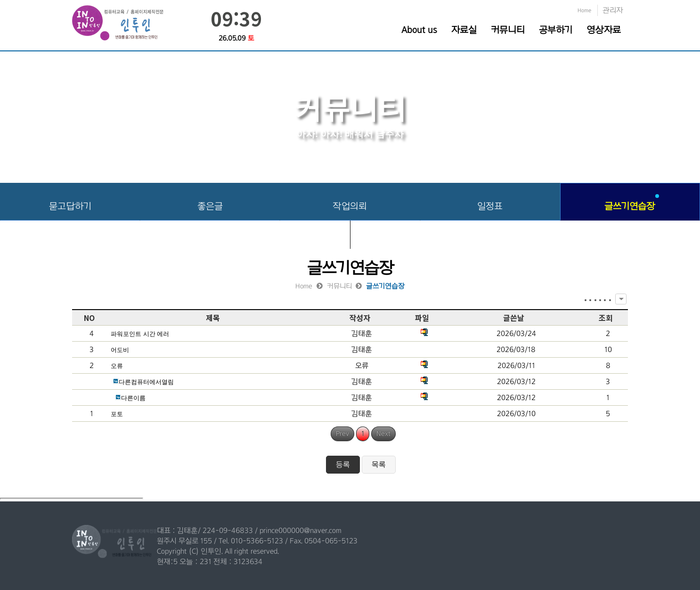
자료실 (464, 30)
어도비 (120, 350)
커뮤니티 (508, 30)
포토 (117, 414)
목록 (379, 464)
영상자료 (604, 30)
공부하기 (556, 30)
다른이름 (128, 398)
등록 (343, 464)
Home (584, 10)
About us (419, 30)
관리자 (613, 10)
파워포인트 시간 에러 (140, 334)
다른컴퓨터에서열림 (142, 382)
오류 (117, 366)
